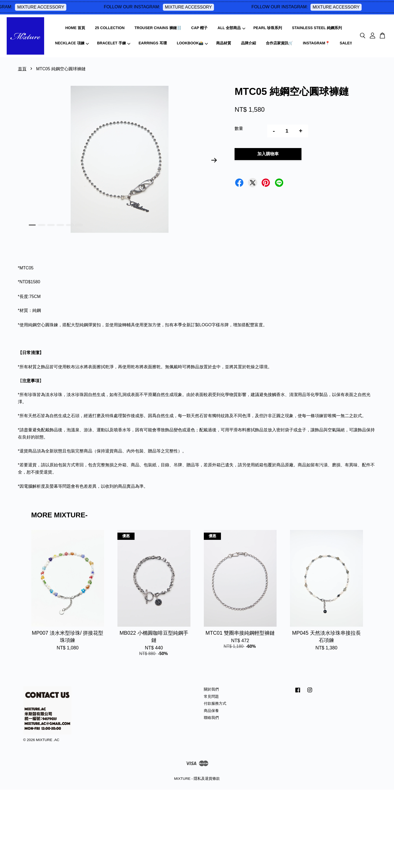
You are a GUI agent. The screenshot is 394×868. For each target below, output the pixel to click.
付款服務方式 (215, 704)
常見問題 (211, 697)
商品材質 (224, 43)
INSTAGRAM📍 (316, 43)
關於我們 (211, 689)
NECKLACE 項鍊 (72, 43)
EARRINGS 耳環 (153, 43)
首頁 (22, 69)
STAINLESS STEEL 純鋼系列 (317, 28)
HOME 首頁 (75, 28)
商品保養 (211, 711)
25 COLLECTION (110, 28)
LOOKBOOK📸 (192, 43)
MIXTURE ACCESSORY (55, 7)
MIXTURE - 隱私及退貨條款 (197, 779)
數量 (239, 128)
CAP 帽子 (199, 28)
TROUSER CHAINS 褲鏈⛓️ (158, 28)
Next (214, 160)
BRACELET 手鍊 (114, 43)
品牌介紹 (248, 43)
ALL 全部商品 (231, 28)
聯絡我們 (211, 718)
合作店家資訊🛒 (279, 43)
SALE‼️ (346, 43)
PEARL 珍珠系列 (268, 28)
